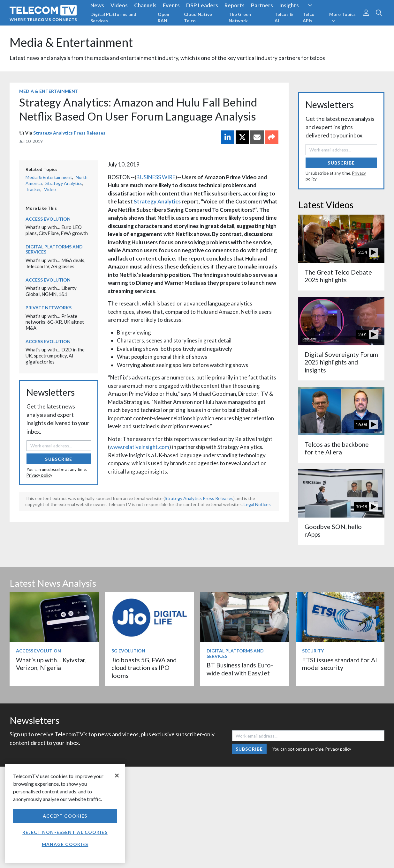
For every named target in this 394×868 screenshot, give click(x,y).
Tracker (33, 189)
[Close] (117, 776)
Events (171, 5)
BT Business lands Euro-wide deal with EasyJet (240, 669)
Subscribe (59, 459)
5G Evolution (128, 651)
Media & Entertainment (71, 42)
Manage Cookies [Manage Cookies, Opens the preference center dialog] (65, 844)
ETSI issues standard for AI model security (340, 664)
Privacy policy (39, 475)
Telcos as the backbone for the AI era (337, 448)
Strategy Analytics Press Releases (69, 133)
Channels (145, 5)
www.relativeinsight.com (139, 447)
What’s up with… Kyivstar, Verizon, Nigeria (51, 664)
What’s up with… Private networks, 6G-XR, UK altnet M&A (55, 322)
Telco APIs (309, 17)
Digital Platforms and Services (113, 17)
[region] (65, 813)
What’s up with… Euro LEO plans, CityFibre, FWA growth (57, 230)
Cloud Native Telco (198, 17)
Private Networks (49, 308)
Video (50, 189)
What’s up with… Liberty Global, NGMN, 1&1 (51, 291)
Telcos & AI (284, 17)
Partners (262, 5)
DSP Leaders (202, 5)
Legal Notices (257, 504)
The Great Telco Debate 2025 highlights (338, 276)
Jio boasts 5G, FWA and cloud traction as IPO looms (144, 668)
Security (313, 651)
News (97, 5)
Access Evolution (48, 219)
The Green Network (240, 17)
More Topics (342, 17)
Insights (289, 5)
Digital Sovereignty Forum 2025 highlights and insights (341, 362)
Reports (235, 5)
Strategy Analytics (157, 201)
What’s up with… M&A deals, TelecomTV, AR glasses (55, 263)
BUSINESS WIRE (156, 177)
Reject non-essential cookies (65, 832)
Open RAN (163, 17)
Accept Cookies (65, 816)
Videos (119, 5)
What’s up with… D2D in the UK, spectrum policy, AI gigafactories (55, 355)
